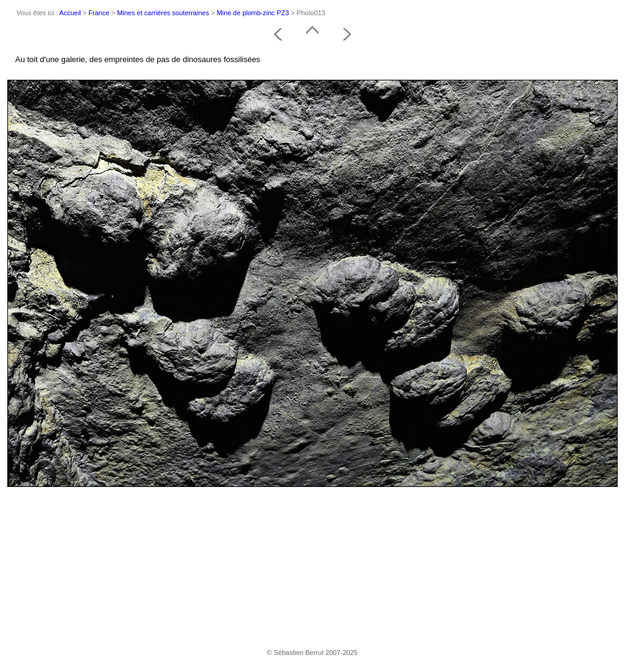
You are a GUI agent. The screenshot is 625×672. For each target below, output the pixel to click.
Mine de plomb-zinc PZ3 (253, 13)
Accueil (70, 13)
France (99, 13)
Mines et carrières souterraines (163, 13)
